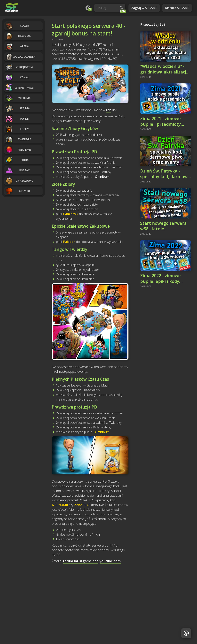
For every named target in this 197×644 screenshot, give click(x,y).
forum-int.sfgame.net (80, 561)
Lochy (17, 129)
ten (109, 110)
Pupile (17, 119)
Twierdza (18, 139)
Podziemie (18, 150)
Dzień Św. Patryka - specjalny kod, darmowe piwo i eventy (165, 174)
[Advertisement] (90, 599)
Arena (17, 46)
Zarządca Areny (21, 57)
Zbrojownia (19, 67)
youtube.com (110, 561)
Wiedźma (18, 98)
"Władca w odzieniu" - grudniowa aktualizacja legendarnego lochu (164, 69)
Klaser (17, 26)
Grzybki (17, 191)
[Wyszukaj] (121, 8)
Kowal (17, 77)
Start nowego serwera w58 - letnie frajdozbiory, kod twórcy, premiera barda (165, 226)
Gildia (17, 160)
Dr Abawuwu (19, 181)
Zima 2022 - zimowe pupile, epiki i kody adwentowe (160, 278)
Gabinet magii (20, 88)
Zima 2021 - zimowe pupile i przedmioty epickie (160, 121)
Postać (17, 170)
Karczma (18, 36)
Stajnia (17, 108)
